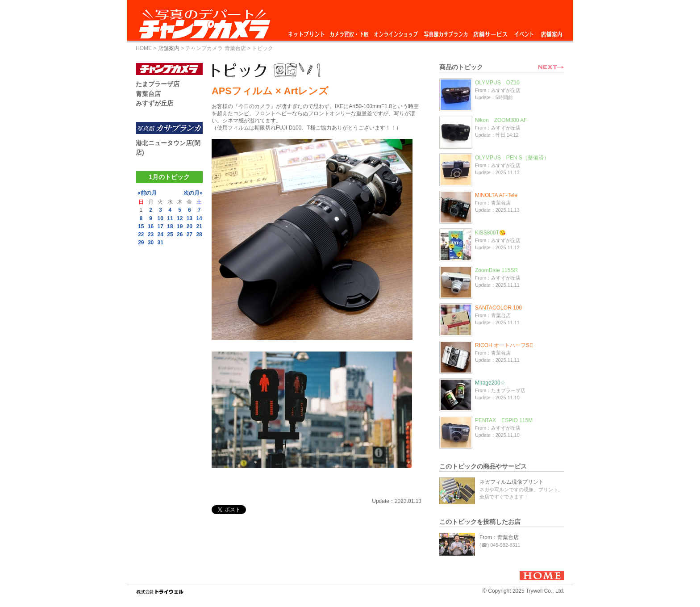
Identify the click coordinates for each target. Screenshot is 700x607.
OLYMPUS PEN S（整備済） (512, 158)
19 (180, 226)
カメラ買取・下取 (350, 32)
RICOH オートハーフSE (504, 345)
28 (199, 234)
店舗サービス (490, 32)
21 (199, 226)
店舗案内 (552, 32)
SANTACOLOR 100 (498, 308)
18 (170, 226)
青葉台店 (148, 94)
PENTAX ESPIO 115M (504, 420)
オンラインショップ (395, 32)
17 (160, 226)
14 (199, 218)
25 (170, 234)
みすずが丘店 (154, 103)
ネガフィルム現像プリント (512, 482)
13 (190, 218)
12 (180, 218)
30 (151, 243)
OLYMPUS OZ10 (497, 83)
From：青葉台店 (499, 537)
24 (160, 234)
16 (151, 226)
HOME (144, 48)
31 (160, 243)
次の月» (193, 193)
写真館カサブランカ (446, 32)
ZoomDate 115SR (496, 270)
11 (170, 218)
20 (190, 226)
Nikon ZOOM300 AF (501, 120)
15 (141, 226)
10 (160, 218)
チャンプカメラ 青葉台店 (215, 48)
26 (180, 234)
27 (190, 234)
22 (141, 234)
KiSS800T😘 (490, 233)
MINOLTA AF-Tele (496, 195)
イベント (524, 32)
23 (151, 234)
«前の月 (147, 193)
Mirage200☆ (490, 383)
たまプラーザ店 (158, 84)
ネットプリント (308, 32)
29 (141, 243)
